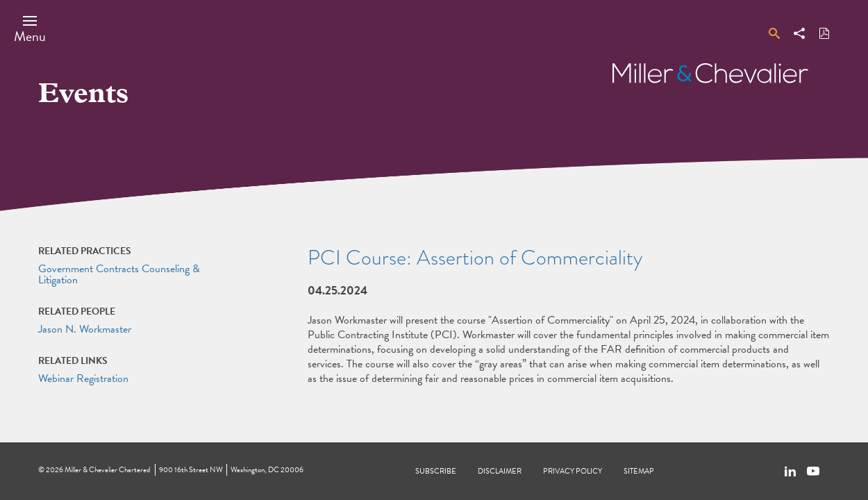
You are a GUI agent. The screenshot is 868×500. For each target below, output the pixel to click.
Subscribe (436, 471)
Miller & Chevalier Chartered (107, 470)
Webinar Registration (83, 378)
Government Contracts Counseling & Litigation (119, 274)
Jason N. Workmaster (85, 329)
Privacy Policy (573, 471)
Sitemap (639, 471)
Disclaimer (500, 471)
